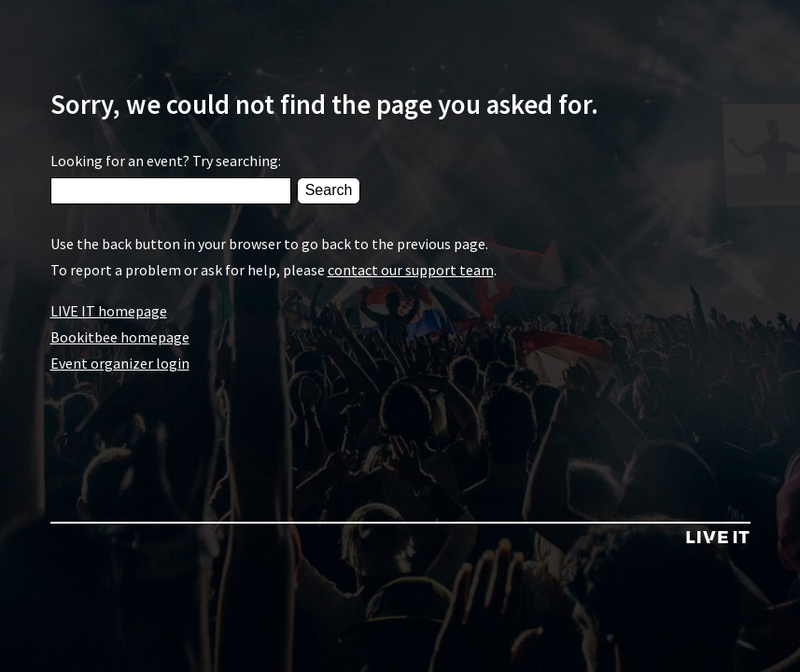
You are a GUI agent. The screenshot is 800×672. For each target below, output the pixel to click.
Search (329, 190)
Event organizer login (120, 363)
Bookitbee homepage (120, 337)
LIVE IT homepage (109, 311)
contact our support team (411, 270)
